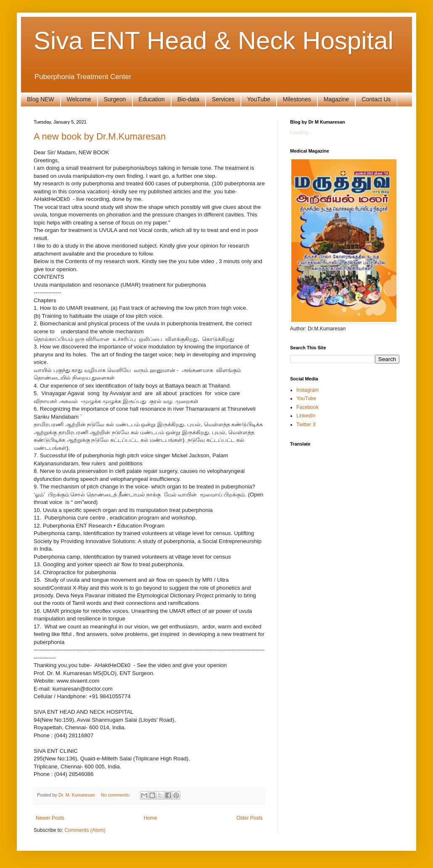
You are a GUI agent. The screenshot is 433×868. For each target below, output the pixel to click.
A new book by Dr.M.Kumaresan (100, 136)
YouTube (259, 99)
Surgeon (115, 99)
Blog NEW (41, 99)
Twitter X (306, 425)
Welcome (79, 99)
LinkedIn (306, 416)
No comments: (116, 795)
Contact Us (376, 99)
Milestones (297, 99)
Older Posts (250, 818)
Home (150, 818)
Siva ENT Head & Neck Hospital (214, 41)
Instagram (308, 390)
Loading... (301, 132)
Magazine (337, 99)
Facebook (308, 407)
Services (223, 99)
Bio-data (188, 99)
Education (152, 99)
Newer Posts (50, 818)
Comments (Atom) (85, 830)
